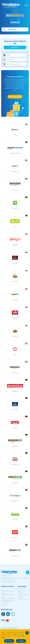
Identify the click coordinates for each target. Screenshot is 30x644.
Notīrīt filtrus (15, 48)
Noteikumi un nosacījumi (21, 592)
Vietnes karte (21, 599)
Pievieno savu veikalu (15, 97)
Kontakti (20, 597)
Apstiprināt (21, 641)
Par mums (20, 589)
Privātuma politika (22, 595)
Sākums (12, 19)
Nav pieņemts (9, 641)
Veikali (18, 19)
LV (14, 11)
